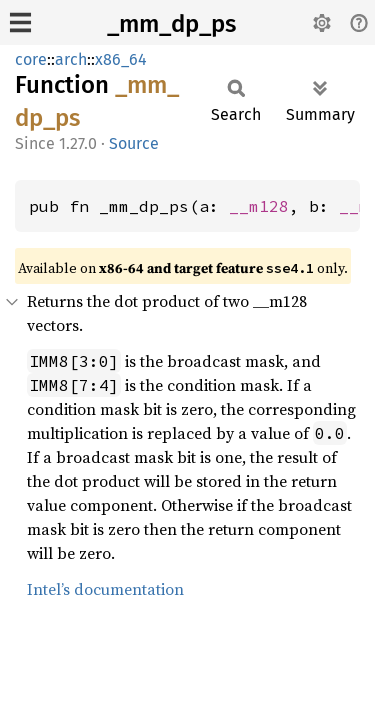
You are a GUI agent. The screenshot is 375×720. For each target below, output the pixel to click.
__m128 (259, 206)
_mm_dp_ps (171, 24)
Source (134, 143)
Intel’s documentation (105, 589)
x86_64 (121, 59)
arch (71, 59)
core (31, 59)
